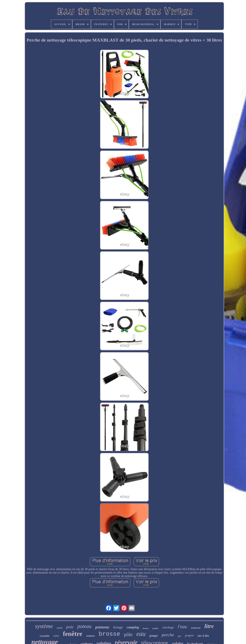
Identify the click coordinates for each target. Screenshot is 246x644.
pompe (154, 636)
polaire (155, 628)
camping (133, 627)
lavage (118, 627)
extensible (45, 636)
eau (141, 634)
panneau (102, 627)
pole (70, 627)
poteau (85, 626)
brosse (109, 634)
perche (168, 635)
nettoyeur (196, 628)
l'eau (182, 627)
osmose (90, 636)
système (44, 626)
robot (56, 636)
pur (179, 636)
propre (189, 635)
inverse (146, 628)
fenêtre (73, 634)
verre (59, 628)
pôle (128, 634)
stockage (168, 627)
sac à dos (203, 636)
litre (209, 626)
